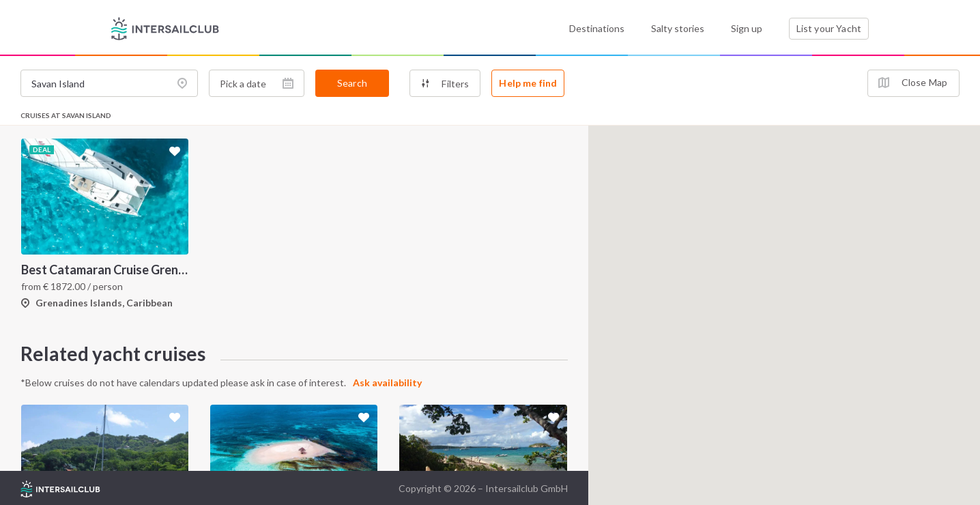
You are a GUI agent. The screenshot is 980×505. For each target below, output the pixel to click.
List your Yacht (829, 28)
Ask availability (387, 383)
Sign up (747, 28)
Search (352, 83)
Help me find (528, 83)
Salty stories (678, 28)
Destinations (597, 28)
